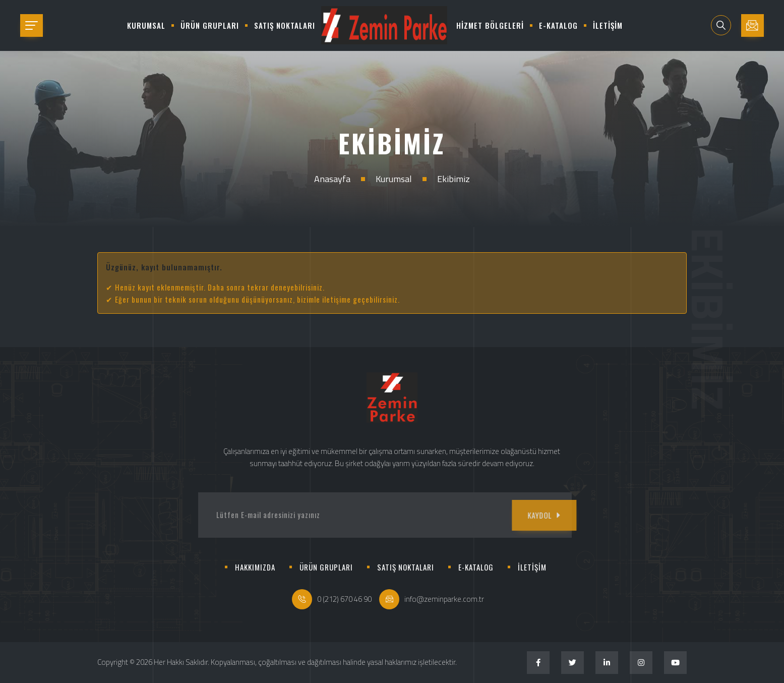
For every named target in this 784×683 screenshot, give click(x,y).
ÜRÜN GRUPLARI (210, 25)
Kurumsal (394, 179)
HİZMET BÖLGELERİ (490, 25)
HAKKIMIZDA (255, 567)
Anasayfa (332, 179)
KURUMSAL (146, 25)
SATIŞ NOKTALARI (285, 25)
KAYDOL (518, 515)
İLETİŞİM (608, 25)
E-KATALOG (558, 25)
